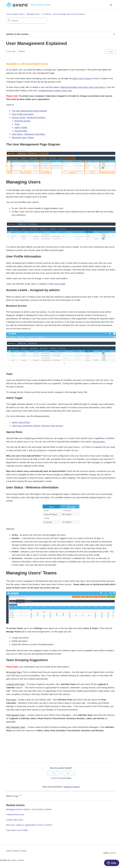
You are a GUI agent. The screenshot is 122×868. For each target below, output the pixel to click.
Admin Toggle (21, 127)
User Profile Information (23, 114)
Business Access (23, 121)
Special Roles (21, 131)
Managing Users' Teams (23, 137)
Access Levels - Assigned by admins (29, 117)
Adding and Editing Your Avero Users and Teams (82, 87)
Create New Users (15, 820)
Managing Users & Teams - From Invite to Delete (29, 809)
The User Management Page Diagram (29, 111)
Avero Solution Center (15, 14)
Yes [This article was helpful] (54, 773)
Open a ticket (18, 860)
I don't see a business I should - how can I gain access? (38, 426)
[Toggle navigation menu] (111, 5)
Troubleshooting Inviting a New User (55, 90)
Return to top (14, 796)
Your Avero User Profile (17, 830)
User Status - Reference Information (28, 134)
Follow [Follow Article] (111, 52)
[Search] (27, 21)
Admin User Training (82, 78)
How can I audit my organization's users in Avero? (29, 825)
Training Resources (15, 814)
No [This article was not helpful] (68, 773)
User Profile (60, 284)
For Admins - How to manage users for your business (64, 14)
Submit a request (72, 787)
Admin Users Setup (21, 422)
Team (17, 124)
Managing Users (33, 14)
